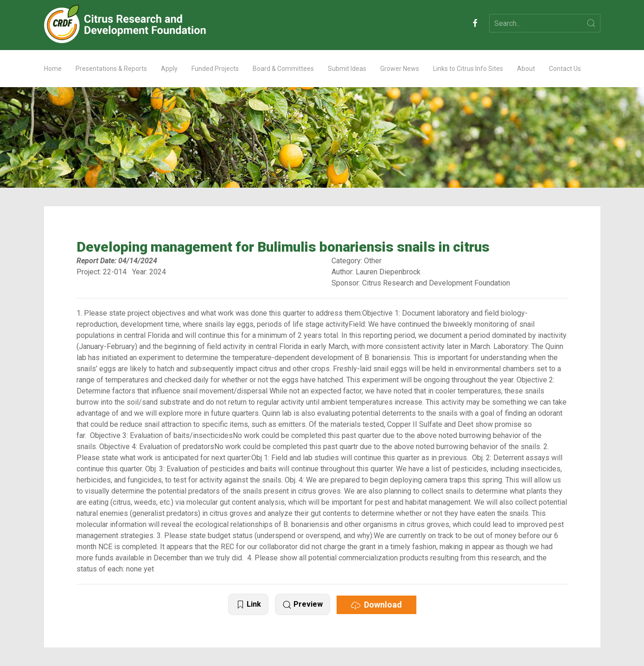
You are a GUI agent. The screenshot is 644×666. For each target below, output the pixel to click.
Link (248, 605)
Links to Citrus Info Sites (468, 69)
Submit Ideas (347, 69)
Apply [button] (169, 69)
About (526, 69)
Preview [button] (303, 605)
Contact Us (565, 69)
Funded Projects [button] (215, 69)
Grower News (400, 69)
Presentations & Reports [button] (111, 69)
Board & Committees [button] (283, 69)
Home (53, 69)
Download (376, 605)
